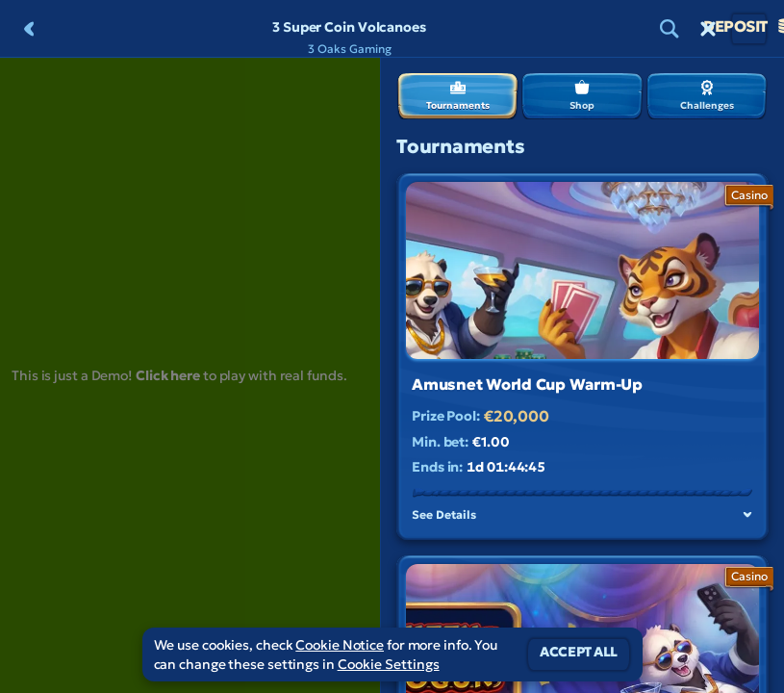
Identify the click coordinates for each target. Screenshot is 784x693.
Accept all (579, 654)
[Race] (708, 29)
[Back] (29, 29)
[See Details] (747, 515)
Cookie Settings (389, 664)
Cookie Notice (340, 645)
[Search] (670, 29)
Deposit (749, 29)
